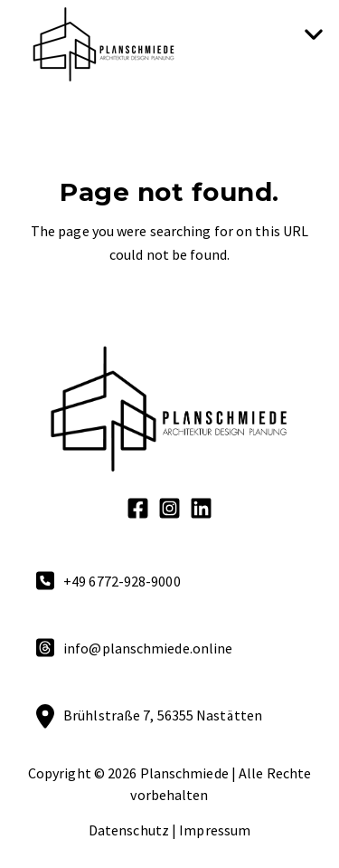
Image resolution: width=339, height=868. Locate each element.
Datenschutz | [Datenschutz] (132, 830)
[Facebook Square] (138, 511)
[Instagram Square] (169, 511)
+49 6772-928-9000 (122, 581)
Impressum (215, 830)
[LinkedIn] (201, 511)
